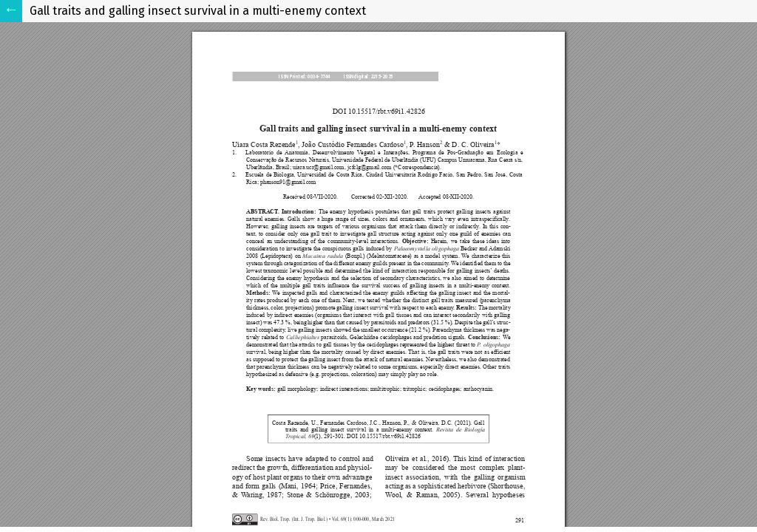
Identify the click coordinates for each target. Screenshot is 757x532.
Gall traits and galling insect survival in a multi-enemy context (198, 11)
